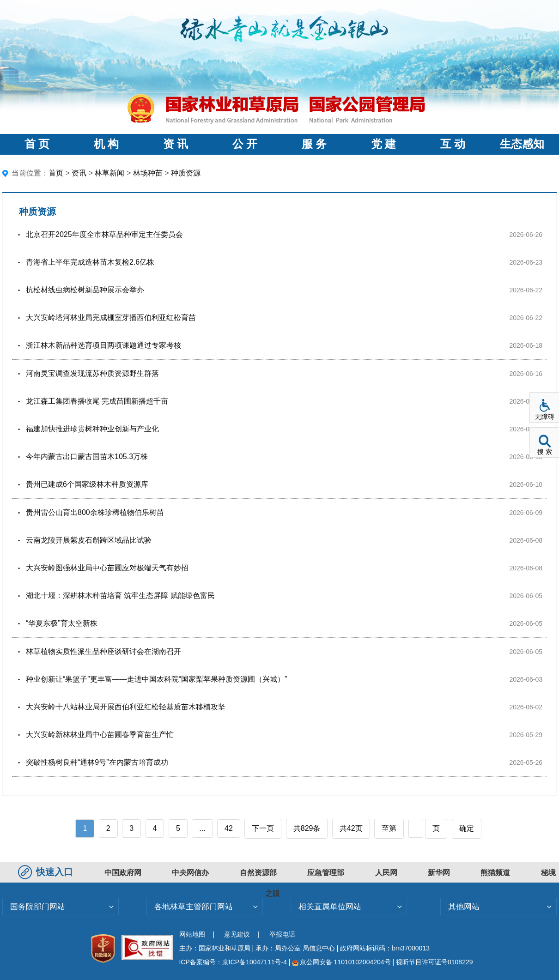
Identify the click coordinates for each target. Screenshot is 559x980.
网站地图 (192, 934)
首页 (56, 173)
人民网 (386, 873)
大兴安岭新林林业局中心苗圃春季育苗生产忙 (100, 735)
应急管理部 (326, 873)
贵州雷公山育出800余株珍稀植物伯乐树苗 (95, 512)
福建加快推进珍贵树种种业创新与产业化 (92, 429)
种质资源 (186, 173)
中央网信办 (190, 873)
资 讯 (176, 144)
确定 (467, 828)
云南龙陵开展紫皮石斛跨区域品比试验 (89, 540)
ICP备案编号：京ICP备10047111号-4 (234, 962)
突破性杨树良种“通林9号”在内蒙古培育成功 (97, 762)
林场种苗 (148, 173)
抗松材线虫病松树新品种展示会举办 (85, 290)
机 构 (106, 144)
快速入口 (47, 872)
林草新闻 (109, 173)
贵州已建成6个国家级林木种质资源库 (87, 484)
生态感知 (522, 144)
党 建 (383, 144)
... (202, 828)
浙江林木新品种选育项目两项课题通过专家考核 (103, 345)
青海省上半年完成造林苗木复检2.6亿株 (90, 262)
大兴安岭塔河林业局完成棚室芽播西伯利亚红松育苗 (111, 318)
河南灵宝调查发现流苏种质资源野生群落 (92, 373)
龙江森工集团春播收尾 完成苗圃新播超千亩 (97, 401)
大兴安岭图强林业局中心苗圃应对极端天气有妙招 (107, 568)
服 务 (314, 144)
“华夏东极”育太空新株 (62, 623)
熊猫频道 (495, 873)
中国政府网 (123, 873)
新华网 (439, 873)
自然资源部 (258, 873)
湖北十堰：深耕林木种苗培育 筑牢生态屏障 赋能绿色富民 (120, 596)
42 (229, 828)
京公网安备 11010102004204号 (341, 962)
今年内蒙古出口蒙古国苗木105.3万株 (87, 457)
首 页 (37, 144)
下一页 (263, 828)
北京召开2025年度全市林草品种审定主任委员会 (104, 234)
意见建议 (237, 934)
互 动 (453, 144)
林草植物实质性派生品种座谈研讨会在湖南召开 (103, 651)
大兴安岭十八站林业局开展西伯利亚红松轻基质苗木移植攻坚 (126, 707)
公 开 (245, 144)
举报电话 (282, 934)
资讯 (79, 173)
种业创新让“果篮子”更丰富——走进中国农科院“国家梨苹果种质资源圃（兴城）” (156, 679)
